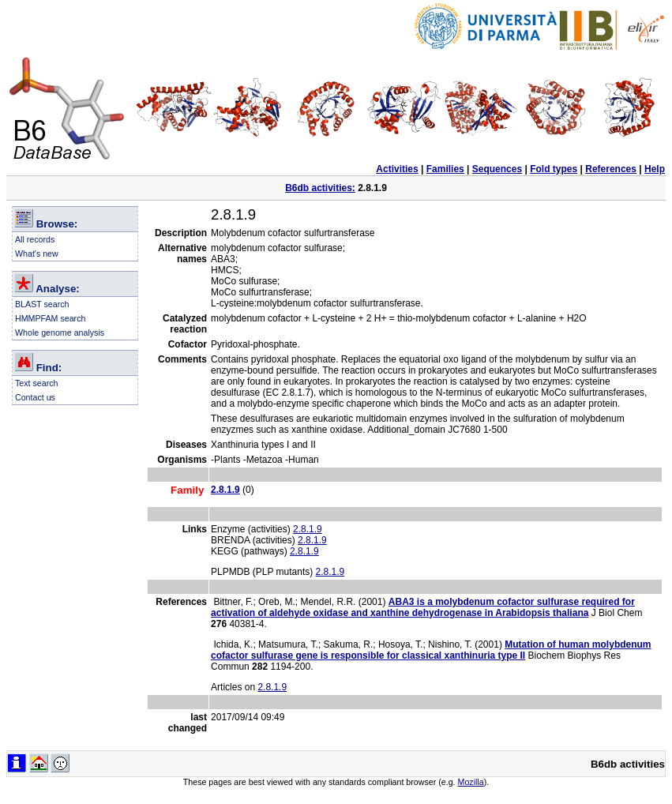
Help (655, 169)
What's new (37, 254)
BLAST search (42, 304)
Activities (397, 169)
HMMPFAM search (50, 318)
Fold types (554, 169)
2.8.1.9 (308, 529)
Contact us (35, 397)
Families (445, 169)
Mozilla (471, 782)
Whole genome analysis (60, 332)
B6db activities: (320, 188)
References (611, 169)
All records (35, 239)
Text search (37, 383)
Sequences (497, 169)
